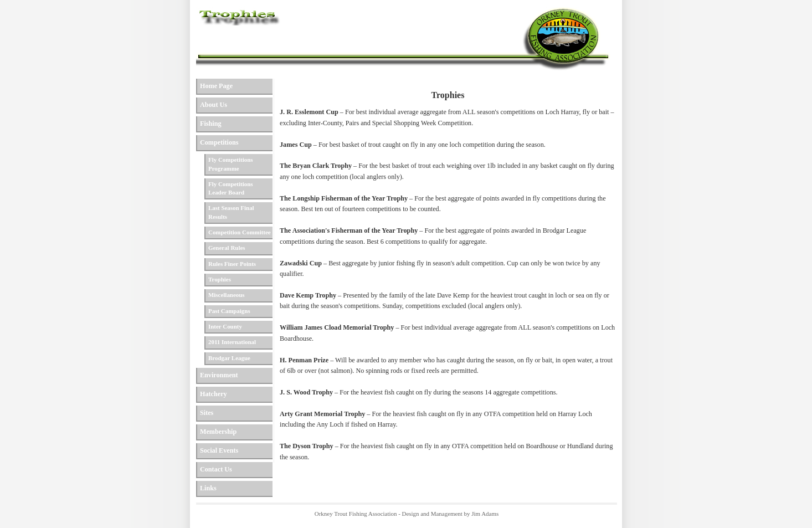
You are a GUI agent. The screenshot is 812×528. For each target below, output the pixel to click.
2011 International (232, 342)
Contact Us (216, 469)
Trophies (220, 279)
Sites (207, 413)
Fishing (211, 124)
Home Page (216, 86)
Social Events (219, 450)
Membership (218, 432)
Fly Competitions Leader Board (231, 188)
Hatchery (214, 394)
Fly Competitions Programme (231, 164)
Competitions (219, 142)
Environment (219, 375)
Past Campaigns (229, 311)
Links (208, 488)
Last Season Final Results (231, 212)
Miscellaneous (227, 295)
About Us (214, 105)
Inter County (225, 326)
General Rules (227, 248)
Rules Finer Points (232, 264)
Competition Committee (240, 232)
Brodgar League (229, 358)
